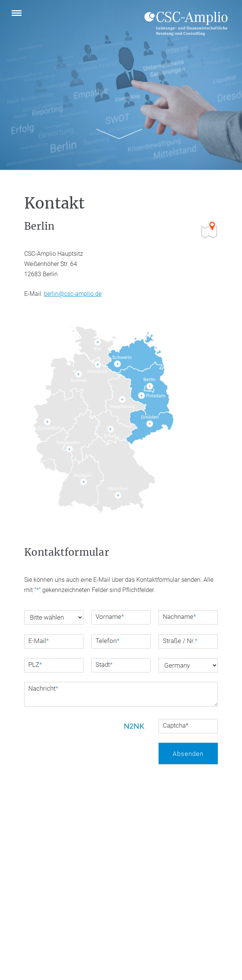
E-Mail (39, 641)
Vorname (110, 617)
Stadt (104, 665)
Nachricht (43, 688)
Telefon (107, 641)
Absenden (188, 754)
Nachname (179, 617)
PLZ (35, 665)
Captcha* (176, 725)
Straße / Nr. (180, 641)
